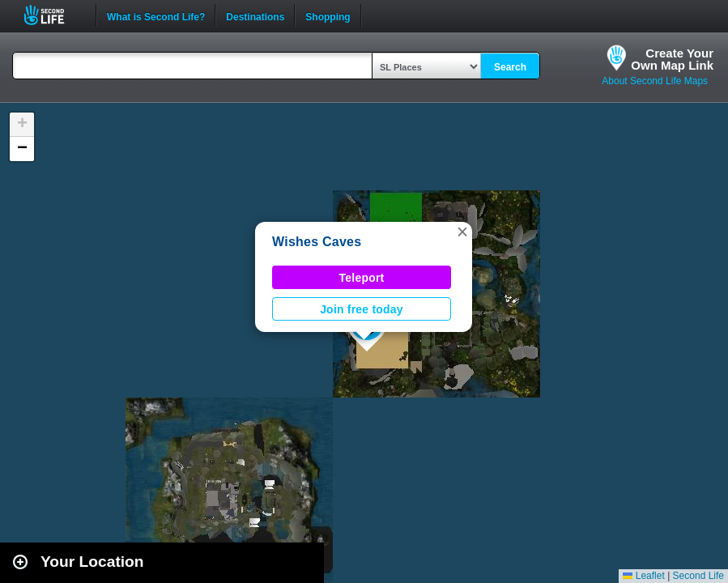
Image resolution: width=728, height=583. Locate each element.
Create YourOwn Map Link (672, 59)
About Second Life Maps (655, 81)
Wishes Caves (317, 242)
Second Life (53, 15)
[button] (462, 232)
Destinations (255, 15)
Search (510, 67)
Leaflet (643, 576)
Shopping (328, 15)
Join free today (362, 309)
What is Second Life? (156, 15)
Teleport (362, 278)
